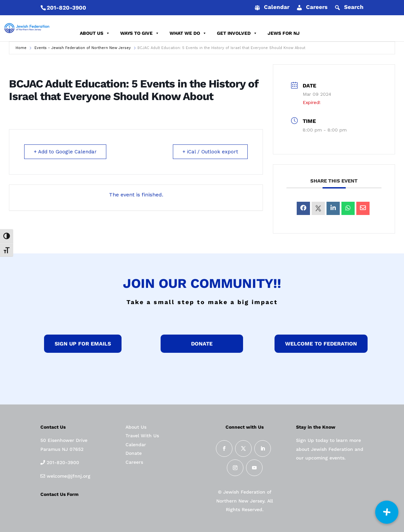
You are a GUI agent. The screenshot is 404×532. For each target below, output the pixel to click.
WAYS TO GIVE (140, 33)
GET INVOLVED (237, 33)
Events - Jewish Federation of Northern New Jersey (83, 48)
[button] (387, 512)
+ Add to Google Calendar (65, 152)
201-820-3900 (66, 8)
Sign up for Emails (83, 344)
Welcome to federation (321, 344)
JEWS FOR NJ (284, 33)
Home (21, 48)
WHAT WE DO (188, 33)
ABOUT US (95, 33)
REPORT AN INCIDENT (364, 33)
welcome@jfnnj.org (68, 476)
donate (202, 344)
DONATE (319, 33)
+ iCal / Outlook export (210, 152)
